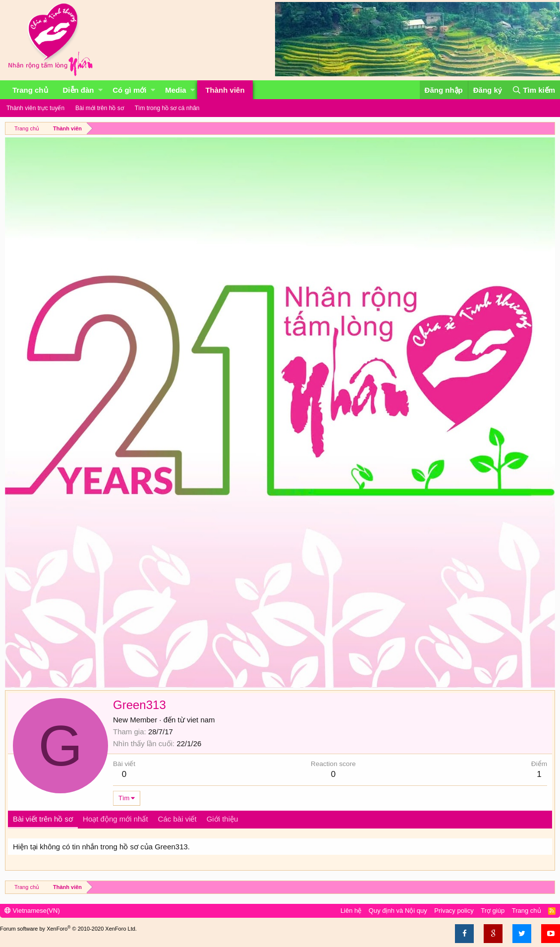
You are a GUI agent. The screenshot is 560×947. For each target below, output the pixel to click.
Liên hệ (351, 911)
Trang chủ (30, 90)
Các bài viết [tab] (177, 819)
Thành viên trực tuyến (35, 108)
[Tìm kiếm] (533, 90)
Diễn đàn (79, 90)
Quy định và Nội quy (398, 911)
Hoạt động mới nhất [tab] (115, 819)
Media (176, 90)
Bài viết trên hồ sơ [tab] (43, 819)
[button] (100, 90)
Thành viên (225, 90)
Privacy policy (454, 911)
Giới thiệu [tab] (223, 819)
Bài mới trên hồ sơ (100, 108)
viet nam (201, 720)
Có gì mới (129, 90)
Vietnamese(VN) (32, 911)
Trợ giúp (493, 911)
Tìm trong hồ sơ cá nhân (167, 108)
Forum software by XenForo (68, 929)
